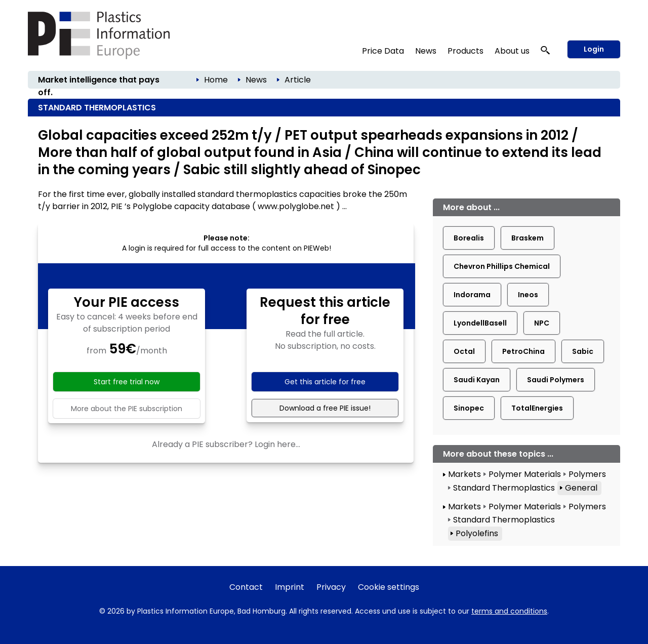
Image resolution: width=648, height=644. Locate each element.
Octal (464, 351)
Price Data (383, 51)
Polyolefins (477, 533)
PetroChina (523, 351)
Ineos (528, 295)
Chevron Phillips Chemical (502, 266)
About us (512, 51)
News (426, 51)
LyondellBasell (480, 323)
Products (465, 51)
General (581, 488)
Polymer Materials (525, 474)
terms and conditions (509, 611)
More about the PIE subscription (127, 409)
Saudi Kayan (477, 380)
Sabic (583, 351)
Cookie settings (389, 587)
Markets (464, 474)
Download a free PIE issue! (325, 408)
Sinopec (469, 408)
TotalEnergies (537, 408)
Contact (246, 587)
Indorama (472, 295)
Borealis (469, 238)
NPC (542, 323)
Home (216, 80)
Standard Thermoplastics (504, 488)
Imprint (290, 587)
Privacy (331, 587)
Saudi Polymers (556, 380)
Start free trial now (127, 382)
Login (594, 49)
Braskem (528, 238)
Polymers (587, 474)
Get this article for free (325, 382)
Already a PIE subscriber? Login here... (226, 444)
